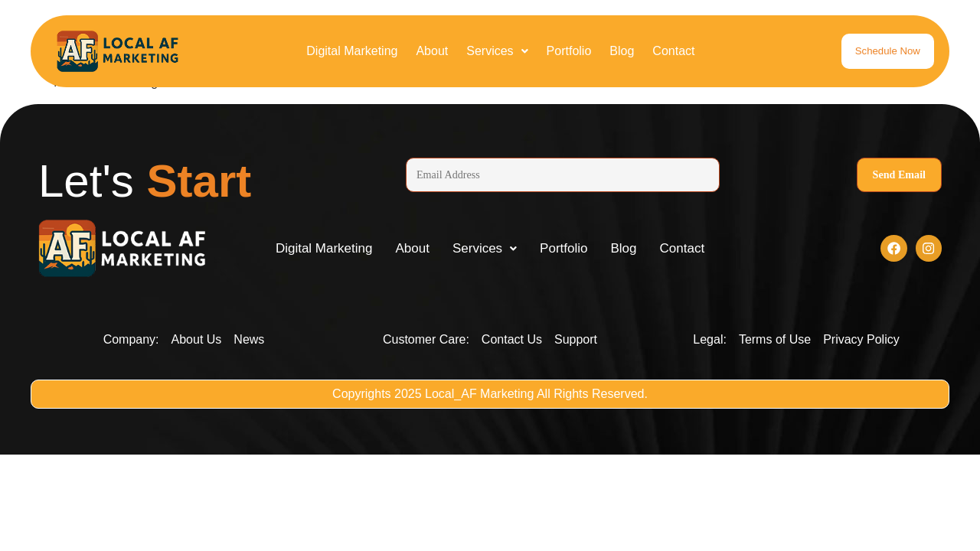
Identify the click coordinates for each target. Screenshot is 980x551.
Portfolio (569, 51)
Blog (622, 51)
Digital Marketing (352, 51)
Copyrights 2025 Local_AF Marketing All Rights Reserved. (490, 396)
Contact (673, 51)
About (432, 51)
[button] (497, 51)
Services (497, 51)
